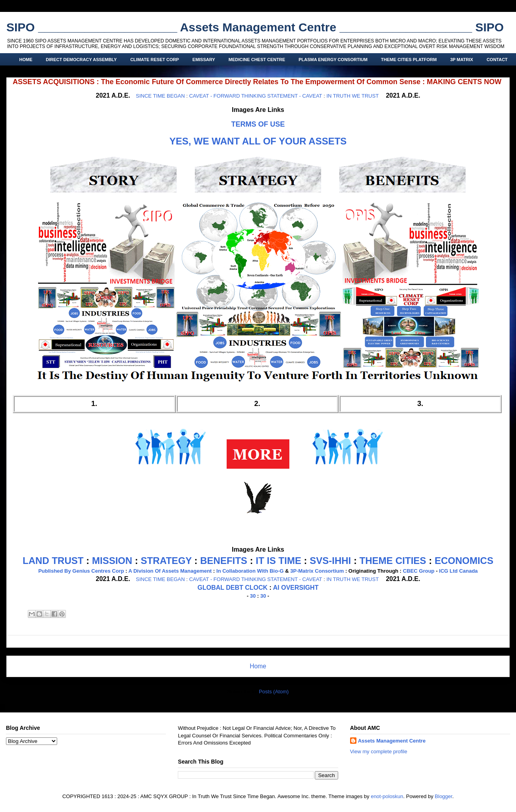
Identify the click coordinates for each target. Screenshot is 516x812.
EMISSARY (204, 60)
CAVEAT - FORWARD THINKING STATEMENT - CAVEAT (255, 96)
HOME (26, 60)
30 (253, 596)
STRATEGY (166, 561)
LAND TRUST (53, 561)
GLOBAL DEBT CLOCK (233, 588)
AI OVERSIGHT (296, 588)
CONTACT (497, 60)
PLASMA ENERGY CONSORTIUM (333, 60)
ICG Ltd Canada (458, 571)
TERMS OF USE (258, 124)
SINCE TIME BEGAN (160, 96)
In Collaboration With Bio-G (250, 571)
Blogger (443, 796)
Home (258, 666)
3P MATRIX (462, 60)
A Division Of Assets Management (170, 571)
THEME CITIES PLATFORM (409, 60)
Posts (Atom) (274, 692)
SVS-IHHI (330, 561)
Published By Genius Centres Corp (81, 571)
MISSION (112, 561)
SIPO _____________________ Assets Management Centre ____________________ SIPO (255, 27)
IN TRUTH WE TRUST (352, 96)
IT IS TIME (278, 561)
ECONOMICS (464, 561)
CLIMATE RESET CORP (155, 60)
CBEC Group (419, 571)
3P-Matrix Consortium (317, 571)
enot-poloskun (387, 796)
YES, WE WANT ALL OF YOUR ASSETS (258, 141)
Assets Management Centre (392, 741)
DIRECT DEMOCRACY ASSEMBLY (82, 60)
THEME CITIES (393, 561)
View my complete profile (379, 751)
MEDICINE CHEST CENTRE (257, 60)
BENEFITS (224, 561)
